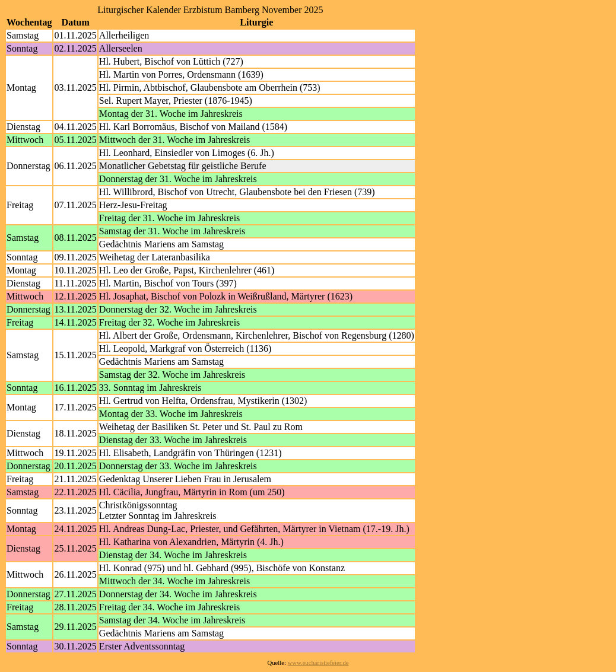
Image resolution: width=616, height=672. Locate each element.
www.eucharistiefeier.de (318, 663)
